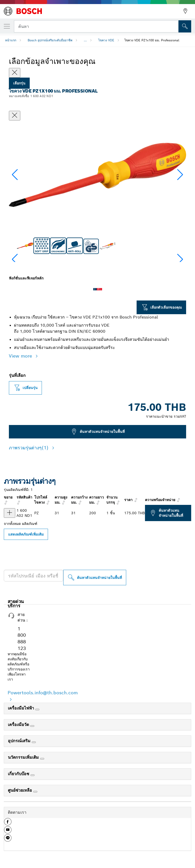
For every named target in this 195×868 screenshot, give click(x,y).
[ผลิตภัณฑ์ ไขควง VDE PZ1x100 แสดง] (10, 513)
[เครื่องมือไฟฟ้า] (37, 710)
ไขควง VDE (106, 40)
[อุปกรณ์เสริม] (34, 742)
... (85, 40)
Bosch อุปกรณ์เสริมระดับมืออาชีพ (50, 40)
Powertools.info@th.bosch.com (43, 693)
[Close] (15, 73)
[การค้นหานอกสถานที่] (185, 26)
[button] (180, 175)
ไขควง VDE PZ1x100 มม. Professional (152, 40)
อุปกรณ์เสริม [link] (20, 741)
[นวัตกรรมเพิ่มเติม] (42, 759)
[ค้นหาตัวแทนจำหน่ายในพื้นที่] (95, 578)
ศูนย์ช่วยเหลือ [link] (21, 790)
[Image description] (25, 246)
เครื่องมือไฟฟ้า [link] (22, 708)
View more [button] (21, 356)
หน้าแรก (11, 40)
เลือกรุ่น (19, 83)
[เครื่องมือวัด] (32, 726)
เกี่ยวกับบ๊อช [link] (19, 774)
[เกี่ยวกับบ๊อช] (32, 775)
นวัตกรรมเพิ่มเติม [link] (24, 757)
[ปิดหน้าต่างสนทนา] (15, 116)
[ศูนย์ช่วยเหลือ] (35, 792)
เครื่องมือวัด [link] (19, 725)
